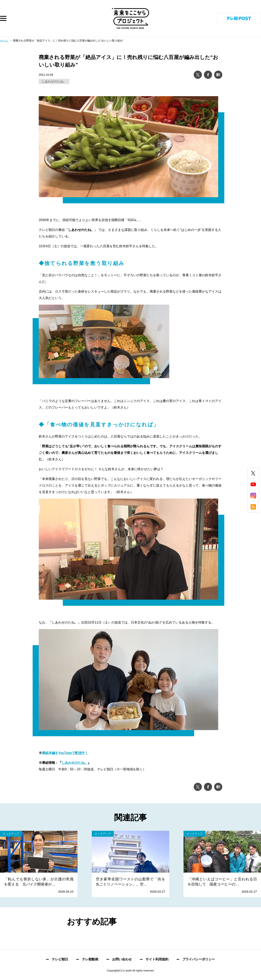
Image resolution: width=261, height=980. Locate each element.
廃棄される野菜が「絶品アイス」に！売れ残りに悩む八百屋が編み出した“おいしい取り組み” (68, 41)
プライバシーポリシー (199, 959)
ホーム (4, 41)
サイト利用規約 (157, 959)
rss (253, 507)
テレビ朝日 (60, 959)
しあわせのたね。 (54, 81)
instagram (253, 496)
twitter (253, 473)
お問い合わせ (122, 959)
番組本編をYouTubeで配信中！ (65, 753)
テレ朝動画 (90, 959)
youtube (253, 485)
